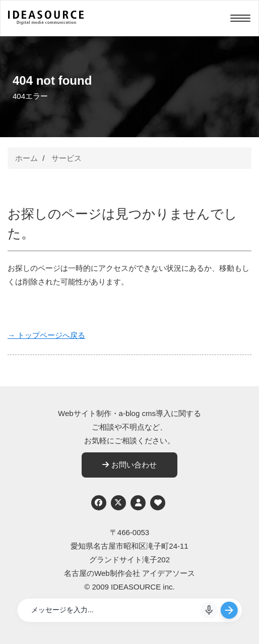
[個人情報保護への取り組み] (138, 503)
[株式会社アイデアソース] (46, 23)
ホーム (26, 158)
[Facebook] (99, 503)
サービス (67, 158)
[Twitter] (118, 503)
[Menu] (240, 18)
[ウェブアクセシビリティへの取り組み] (158, 503)
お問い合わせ (129, 465)
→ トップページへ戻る (46, 335)
